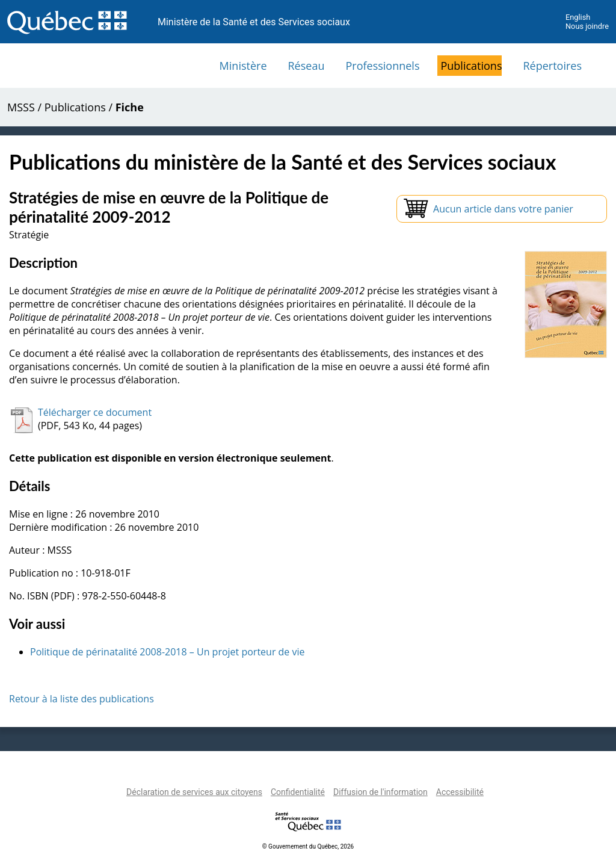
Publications (471, 66)
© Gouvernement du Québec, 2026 (308, 846)
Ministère (243, 66)
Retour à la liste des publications (82, 699)
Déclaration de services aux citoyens (194, 792)
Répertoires (552, 66)
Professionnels (382, 66)
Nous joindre (587, 26)
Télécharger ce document (95, 412)
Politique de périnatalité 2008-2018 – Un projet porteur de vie (168, 652)
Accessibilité (460, 792)
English (578, 17)
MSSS (21, 107)
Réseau (306, 66)
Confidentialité (298, 792)
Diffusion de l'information (380, 792)
